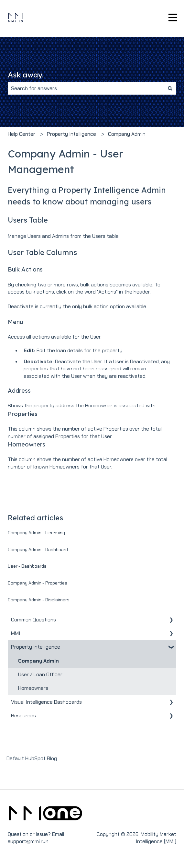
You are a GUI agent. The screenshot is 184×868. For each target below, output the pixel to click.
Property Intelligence (71, 134)
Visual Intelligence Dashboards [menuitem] (46, 702)
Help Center (22, 134)
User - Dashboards (27, 566)
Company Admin (127, 134)
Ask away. (26, 75)
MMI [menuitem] (16, 633)
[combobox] (86, 88)
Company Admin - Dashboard (38, 550)
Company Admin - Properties (38, 583)
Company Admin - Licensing (36, 533)
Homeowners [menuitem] (33, 688)
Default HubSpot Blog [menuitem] (32, 758)
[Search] (170, 88)
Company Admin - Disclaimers (39, 600)
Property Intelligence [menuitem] (36, 647)
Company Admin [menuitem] (38, 661)
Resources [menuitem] (23, 716)
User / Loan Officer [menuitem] (40, 674)
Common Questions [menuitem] (33, 620)
